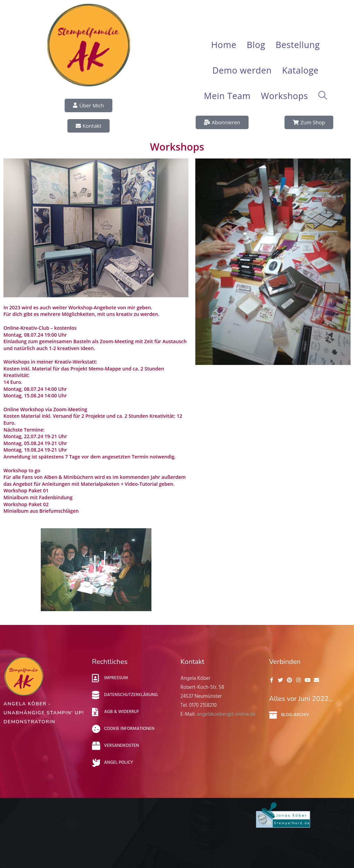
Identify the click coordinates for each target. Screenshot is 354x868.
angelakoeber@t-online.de (226, 714)
